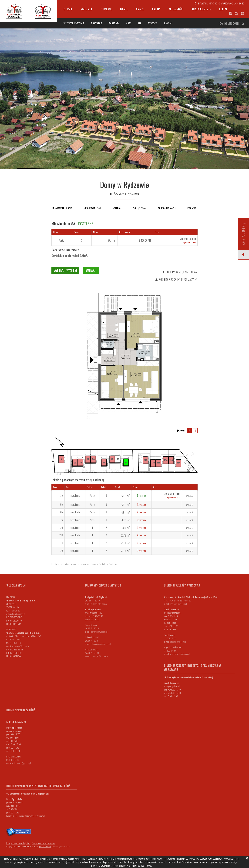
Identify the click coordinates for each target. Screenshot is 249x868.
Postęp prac (139, 208)
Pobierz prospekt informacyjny (177, 279)
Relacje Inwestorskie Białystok (18, 843)
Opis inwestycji (92, 208)
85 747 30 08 (93, 653)
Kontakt (224, 9)
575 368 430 (15, 760)
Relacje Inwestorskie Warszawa (43, 843)
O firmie (68, 9)
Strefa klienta (200, 9)
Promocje (106, 9)
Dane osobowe (46, 846)
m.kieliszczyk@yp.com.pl (180, 654)
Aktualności (176, 9)
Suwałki (168, 23)
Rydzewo (153, 23)
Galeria (117, 208)
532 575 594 (172, 651)
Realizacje (86, 9)
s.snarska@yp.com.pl (99, 632)
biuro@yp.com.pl (19, 614)
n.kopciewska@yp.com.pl (101, 644)
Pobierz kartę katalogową (180, 272)
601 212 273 (172, 638)
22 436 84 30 (238, 3)
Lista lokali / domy (62, 208)
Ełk (140, 23)
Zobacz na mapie (167, 208)
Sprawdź (189, 496)
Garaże (140, 9)
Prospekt (192, 208)
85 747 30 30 (214, 3)
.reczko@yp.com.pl (178, 642)
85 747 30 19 (93, 641)
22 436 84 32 (185, 600)
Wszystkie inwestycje (74, 23)
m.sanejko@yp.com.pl (100, 656)
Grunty (156, 9)
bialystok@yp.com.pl (99, 604)
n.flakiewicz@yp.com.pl (22, 763)
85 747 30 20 (93, 628)
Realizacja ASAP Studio (62, 846)
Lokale (124, 9)
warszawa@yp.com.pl (21, 646)
